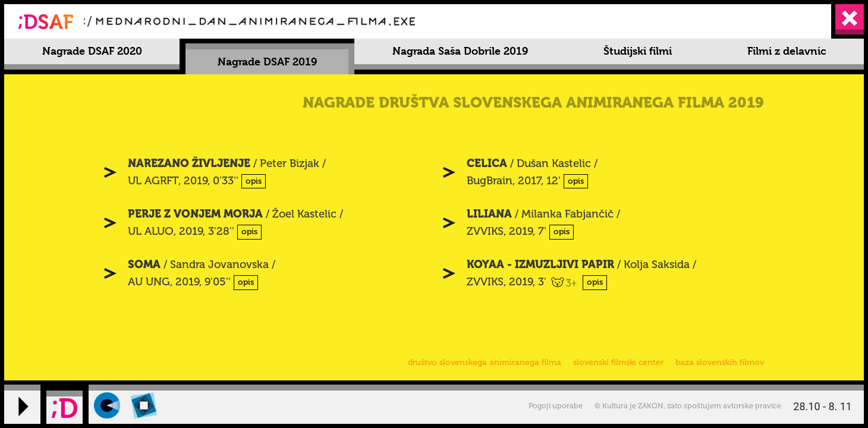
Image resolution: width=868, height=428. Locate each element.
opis (254, 181)
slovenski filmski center (618, 362)
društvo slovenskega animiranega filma (485, 362)
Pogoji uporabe (556, 406)
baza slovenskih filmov (720, 362)
